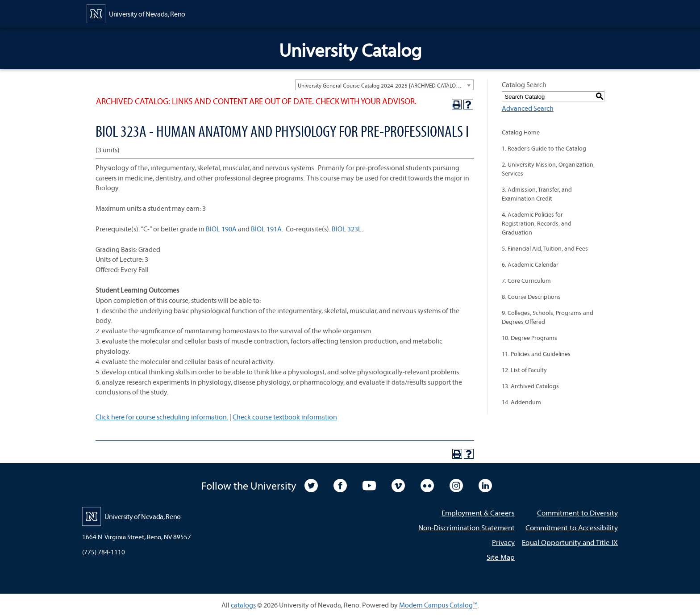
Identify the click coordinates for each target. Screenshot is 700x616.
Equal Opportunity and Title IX (570, 542)
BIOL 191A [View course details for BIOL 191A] (266, 229)
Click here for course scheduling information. (162, 417)
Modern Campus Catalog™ (438, 605)
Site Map (501, 557)
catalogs (243, 605)
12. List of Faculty (524, 370)
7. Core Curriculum (526, 281)
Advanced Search (528, 108)
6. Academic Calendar (530, 264)
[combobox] (384, 85)
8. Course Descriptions (531, 297)
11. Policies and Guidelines (536, 354)
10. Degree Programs (529, 338)
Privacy (503, 542)
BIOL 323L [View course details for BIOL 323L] (347, 229)
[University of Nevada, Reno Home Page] (136, 13)
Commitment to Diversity (577, 513)
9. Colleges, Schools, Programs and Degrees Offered (548, 317)
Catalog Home (521, 132)
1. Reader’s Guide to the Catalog (544, 148)
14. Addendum (521, 402)
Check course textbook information (285, 417)
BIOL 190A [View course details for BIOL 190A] (221, 229)
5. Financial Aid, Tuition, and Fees (545, 248)
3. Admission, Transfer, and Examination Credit (537, 194)
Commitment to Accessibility (572, 527)
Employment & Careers (478, 513)
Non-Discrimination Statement (467, 527)
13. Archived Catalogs (530, 386)
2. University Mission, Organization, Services (548, 169)
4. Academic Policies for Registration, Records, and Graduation (537, 223)
